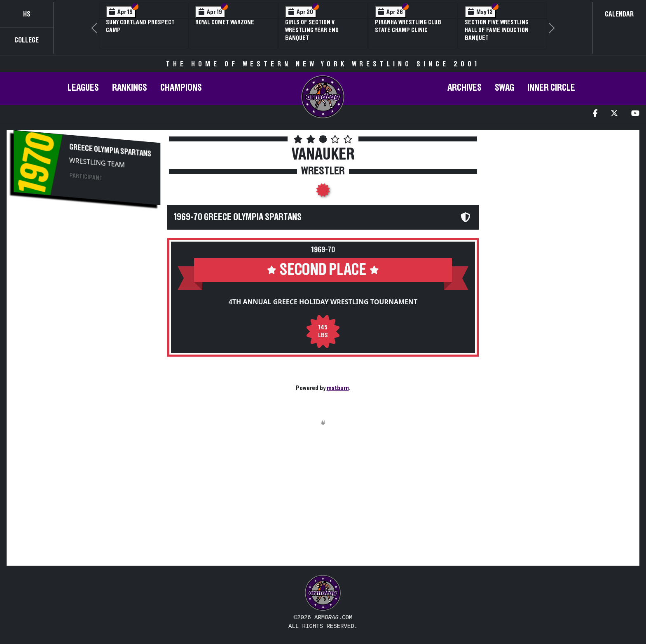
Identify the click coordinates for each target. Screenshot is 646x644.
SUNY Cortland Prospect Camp (140, 26)
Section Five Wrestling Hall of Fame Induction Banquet (497, 30)
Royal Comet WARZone (225, 22)
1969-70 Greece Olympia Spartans (238, 217)
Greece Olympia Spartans (110, 150)
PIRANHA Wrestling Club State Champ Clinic (408, 26)
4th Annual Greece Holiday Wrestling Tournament (323, 302)
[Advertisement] (87, 283)
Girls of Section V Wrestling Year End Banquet (312, 30)
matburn (338, 388)
